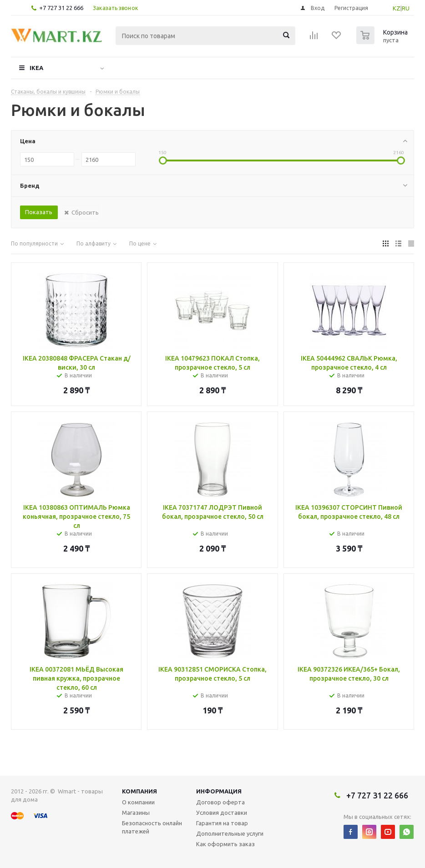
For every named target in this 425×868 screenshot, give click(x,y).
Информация (219, 791)
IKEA (36, 68)
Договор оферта (220, 802)
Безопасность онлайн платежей (152, 827)
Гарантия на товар (222, 823)
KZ (397, 8)
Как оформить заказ (225, 844)
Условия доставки (222, 813)
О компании (138, 802)
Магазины (136, 813)
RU (406, 8)
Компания (139, 791)
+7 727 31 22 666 (61, 8)
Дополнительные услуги (230, 833)
